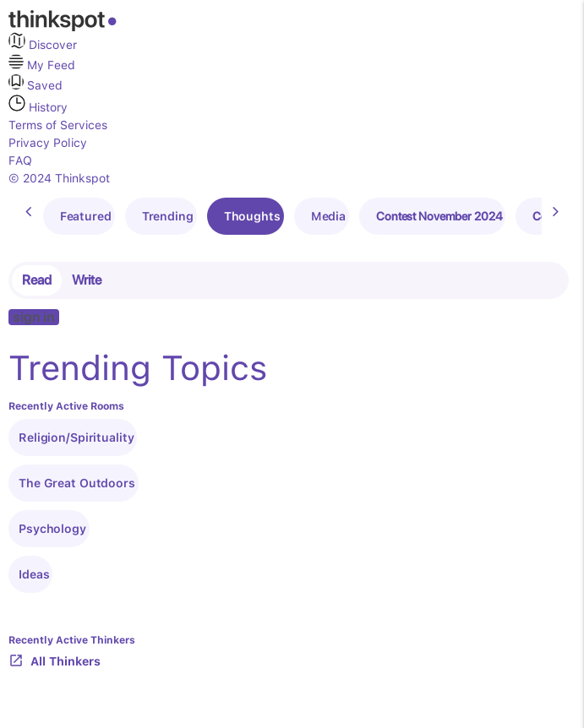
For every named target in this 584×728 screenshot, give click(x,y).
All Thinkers (55, 662)
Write (87, 280)
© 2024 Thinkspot (59, 178)
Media (328, 216)
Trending (168, 216)
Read (37, 280)
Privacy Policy (48, 143)
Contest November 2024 (439, 216)
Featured (86, 216)
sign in (34, 317)
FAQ (20, 160)
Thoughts (252, 216)
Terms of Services (58, 125)
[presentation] (28, 212)
